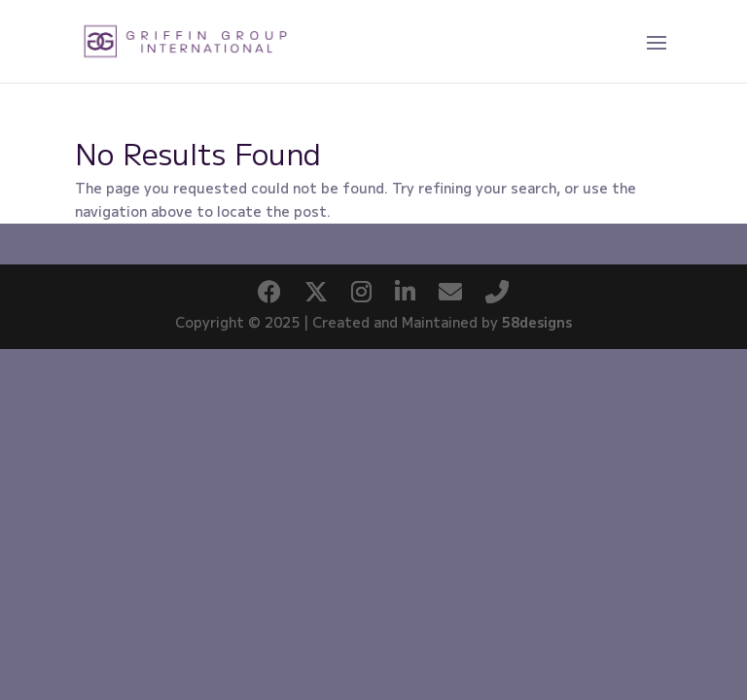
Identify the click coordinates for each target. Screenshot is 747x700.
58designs (537, 322)
